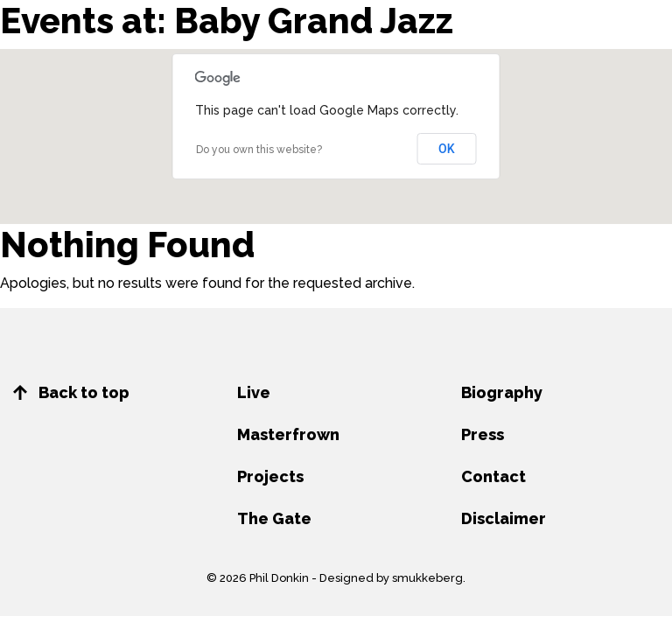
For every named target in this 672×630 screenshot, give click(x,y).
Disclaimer (504, 518)
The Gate (274, 518)
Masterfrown (288, 434)
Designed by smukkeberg (391, 578)
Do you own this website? (259, 150)
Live (254, 392)
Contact (493, 476)
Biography (502, 392)
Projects (270, 476)
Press (483, 434)
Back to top (71, 392)
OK (447, 149)
